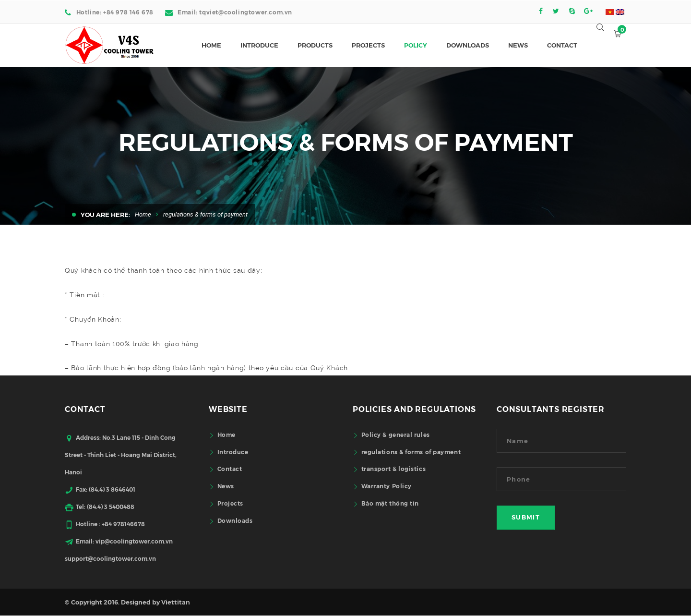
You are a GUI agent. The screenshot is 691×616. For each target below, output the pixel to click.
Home (143, 214)
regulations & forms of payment (411, 452)
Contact (230, 468)
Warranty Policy (387, 486)
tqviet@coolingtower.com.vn (246, 12)
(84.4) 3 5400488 (111, 506)
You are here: (105, 214)
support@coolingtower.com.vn (110, 558)
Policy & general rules (396, 434)
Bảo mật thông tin (390, 503)
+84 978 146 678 (128, 12)
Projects (230, 503)
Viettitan (176, 602)
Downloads (235, 520)
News (226, 486)
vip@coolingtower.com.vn (134, 541)
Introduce (233, 452)
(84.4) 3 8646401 (112, 489)
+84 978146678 (123, 524)
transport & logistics (394, 468)
